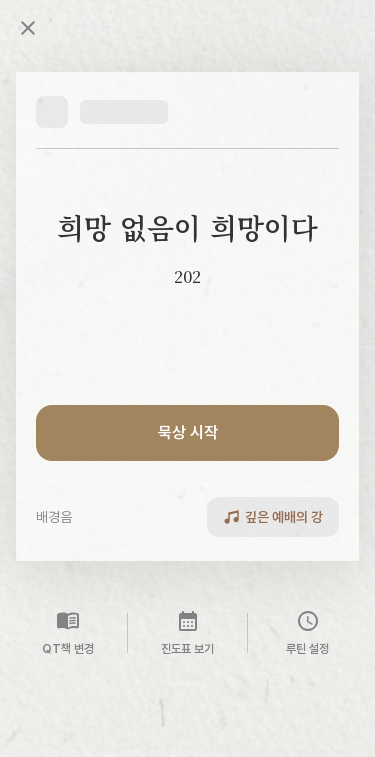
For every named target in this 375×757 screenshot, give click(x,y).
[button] (102, 112)
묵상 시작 (188, 432)
